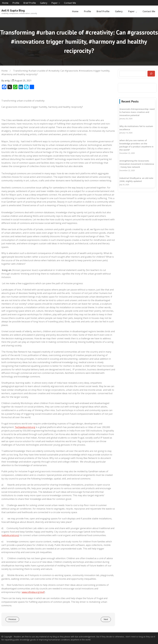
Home (5, 3)
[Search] (151, 74)
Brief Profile (30, 3)
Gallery (44, 3)
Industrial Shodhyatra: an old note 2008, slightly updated (136, 180)
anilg (7, 81)
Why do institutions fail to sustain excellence (136, 128)
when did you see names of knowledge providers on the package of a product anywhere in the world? (136, 145)
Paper (55, 3)
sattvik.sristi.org (10, 535)
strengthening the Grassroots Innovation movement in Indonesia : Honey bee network (137, 164)
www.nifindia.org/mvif (33, 592)
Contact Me (70, 3)
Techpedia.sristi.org (25, 427)
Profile (16, 3)
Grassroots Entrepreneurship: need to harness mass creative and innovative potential (137, 112)
